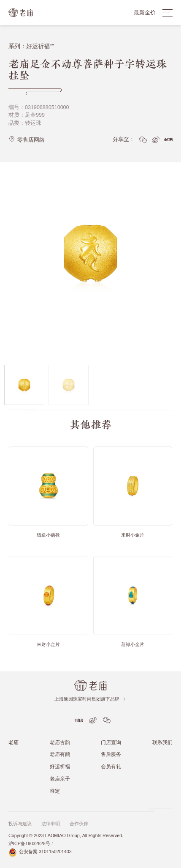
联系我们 (162, 742)
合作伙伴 (79, 824)
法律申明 (51, 824)
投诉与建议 (20, 824)
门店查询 (111, 742)
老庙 (14, 742)
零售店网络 (27, 140)
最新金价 (145, 12)
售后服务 (111, 754)
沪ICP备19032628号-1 (31, 844)
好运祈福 (60, 766)
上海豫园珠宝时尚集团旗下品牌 (90, 699)
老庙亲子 (60, 779)
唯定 (55, 791)
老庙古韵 (60, 742)
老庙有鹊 (60, 754)
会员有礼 (111, 766)
